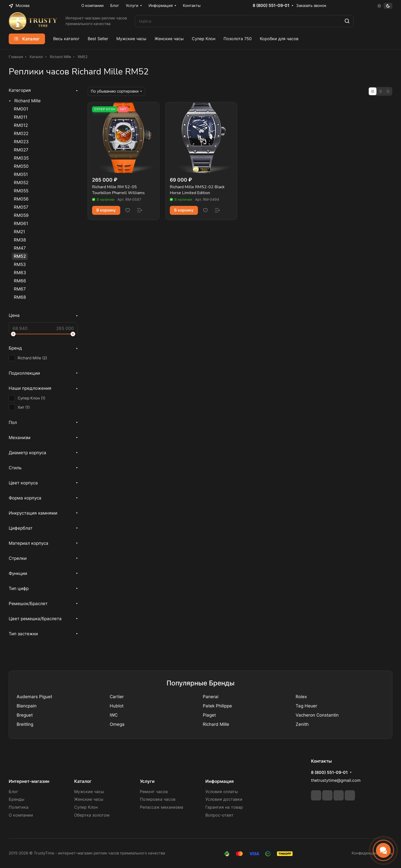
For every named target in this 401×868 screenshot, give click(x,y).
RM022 (21, 133)
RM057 (21, 207)
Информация (220, 781)
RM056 (21, 199)
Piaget (209, 715)
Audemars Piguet (34, 697)
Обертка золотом (92, 815)
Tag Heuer (306, 706)
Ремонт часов (154, 792)
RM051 (21, 174)
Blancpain (27, 706)
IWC (114, 715)
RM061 (21, 224)
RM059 (21, 215)
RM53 (20, 264)
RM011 (21, 117)
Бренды (16, 799)
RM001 (21, 109)
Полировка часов (158, 799)
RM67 (20, 289)
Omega (117, 724)
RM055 (21, 191)
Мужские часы (89, 792)
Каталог (83, 781)
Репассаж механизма (161, 807)
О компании (21, 815)
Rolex (301, 697)
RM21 (19, 232)
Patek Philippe (217, 706)
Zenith (302, 724)
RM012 (21, 125)
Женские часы (89, 799)
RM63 (20, 273)
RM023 (21, 142)
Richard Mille (27, 101)
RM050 (21, 166)
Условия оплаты (222, 792)
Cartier (117, 697)
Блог (13, 792)
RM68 (20, 297)
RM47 (20, 248)
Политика (19, 807)
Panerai (211, 697)
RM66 (20, 281)
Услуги (147, 781)
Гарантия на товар (224, 807)
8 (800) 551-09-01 (271, 6)
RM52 (20, 256)
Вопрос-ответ (219, 815)
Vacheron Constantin (317, 715)
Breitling (25, 724)
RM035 (21, 158)
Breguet (25, 715)
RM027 (21, 150)
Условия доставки (224, 799)
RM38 (20, 240)
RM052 (21, 183)
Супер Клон (86, 807)
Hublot (117, 706)
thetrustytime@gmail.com (336, 780)
